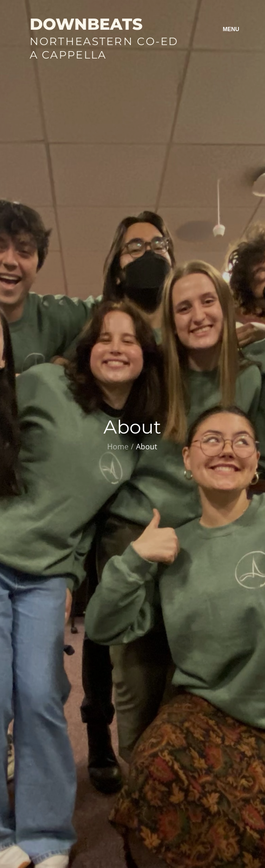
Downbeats (86, 24)
